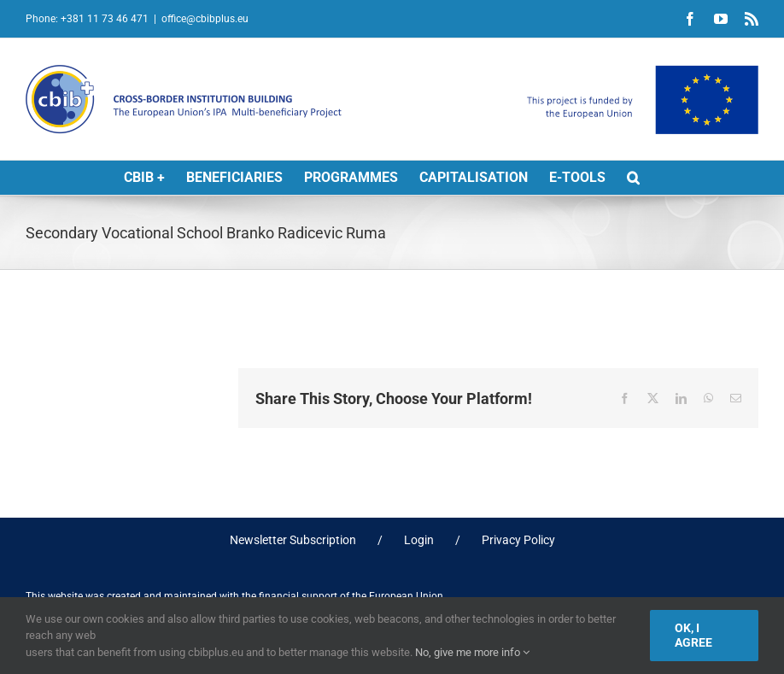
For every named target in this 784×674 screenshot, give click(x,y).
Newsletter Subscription (293, 540)
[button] (633, 178)
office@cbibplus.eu (205, 19)
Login (419, 540)
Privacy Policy (518, 540)
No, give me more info (472, 652)
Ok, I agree (693, 635)
